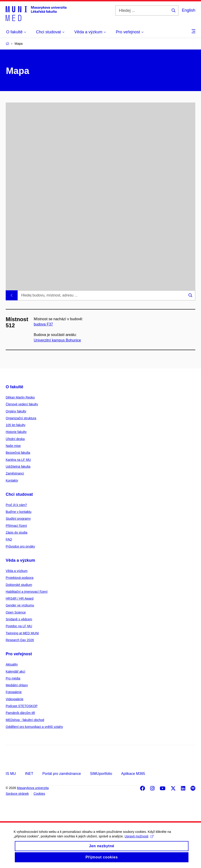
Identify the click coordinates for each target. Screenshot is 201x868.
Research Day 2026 (20, 640)
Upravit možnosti (139, 841)
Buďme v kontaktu (19, 512)
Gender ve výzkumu (20, 605)
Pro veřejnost (19, 654)
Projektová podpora (19, 578)
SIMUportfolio (101, 774)
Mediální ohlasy (17, 685)
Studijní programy (18, 519)
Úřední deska (15, 439)
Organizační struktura (21, 418)
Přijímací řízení (16, 526)
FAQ (9, 539)
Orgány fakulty (16, 411)
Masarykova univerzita (33, 788)
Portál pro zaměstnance (62, 774)
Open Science (16, 612)
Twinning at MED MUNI (22, 633)
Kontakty (12, 480)
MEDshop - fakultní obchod (25, 720)
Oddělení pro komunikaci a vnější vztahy (34, 727)
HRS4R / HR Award (20, 598)
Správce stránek (17, 794)
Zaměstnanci (15, 473)
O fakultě (14, 387)
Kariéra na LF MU (18, 460)
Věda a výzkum (20, 560)
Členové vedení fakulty (22, 404)
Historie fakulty (16, 432)
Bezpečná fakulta (18, 453)
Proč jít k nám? (16, 505)
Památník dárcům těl (20, 713)
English (189, 10)
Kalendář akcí (15, 671)
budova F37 (43, 324)
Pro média (13, 678)
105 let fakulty (15, 425)
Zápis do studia (17, 532)
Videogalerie (15, 699)
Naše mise (13, 446)
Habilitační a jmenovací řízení (27, 592)
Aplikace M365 (133, 774)
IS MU (11, 774)
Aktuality (12, 664)
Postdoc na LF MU (19, 626)
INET (29, 774)
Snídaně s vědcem (19, 619)
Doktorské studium (19, 585)
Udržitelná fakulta (18, 467)
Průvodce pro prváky (20, 546)
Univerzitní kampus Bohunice (57, 340)
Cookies (39, 794)
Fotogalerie (14, 692)
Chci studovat (19, 494)
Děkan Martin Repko (20, 397)
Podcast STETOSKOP (22, 706)
